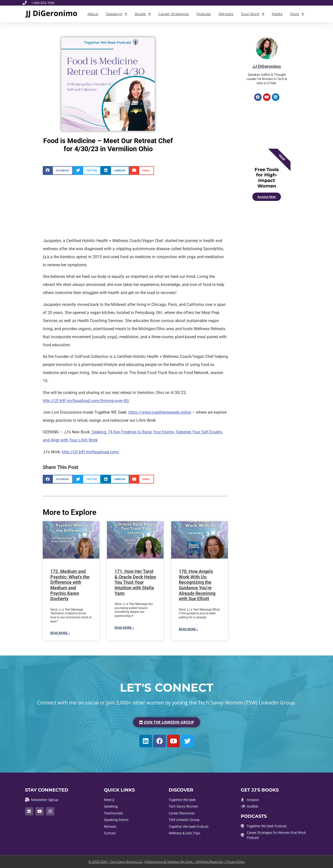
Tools (297, 14)
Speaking (117, 14)
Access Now (267, 197)
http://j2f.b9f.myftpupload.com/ (91, 452)
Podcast (204, 14)
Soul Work (253, 14)
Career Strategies (174, 14)
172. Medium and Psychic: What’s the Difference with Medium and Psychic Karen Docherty (70, 585)
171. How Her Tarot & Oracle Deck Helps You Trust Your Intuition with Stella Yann (135, 582)
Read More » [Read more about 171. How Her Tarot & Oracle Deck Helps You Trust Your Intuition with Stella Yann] (124, 628)
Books (143, 14)
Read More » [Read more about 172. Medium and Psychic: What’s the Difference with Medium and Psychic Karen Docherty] (60, 633)
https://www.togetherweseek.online (160, 412)
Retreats (226, 14)
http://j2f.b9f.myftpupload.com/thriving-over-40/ (86, 401)
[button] (58, 170)
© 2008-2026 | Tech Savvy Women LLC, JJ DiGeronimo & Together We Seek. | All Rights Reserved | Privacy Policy (167, 862)
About (93, 14)
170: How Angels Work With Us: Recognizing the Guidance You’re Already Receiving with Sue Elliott (197, 585)
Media (277, 14)
